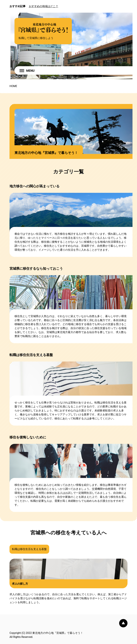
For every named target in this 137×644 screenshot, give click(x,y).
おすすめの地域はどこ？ (43, 6)
